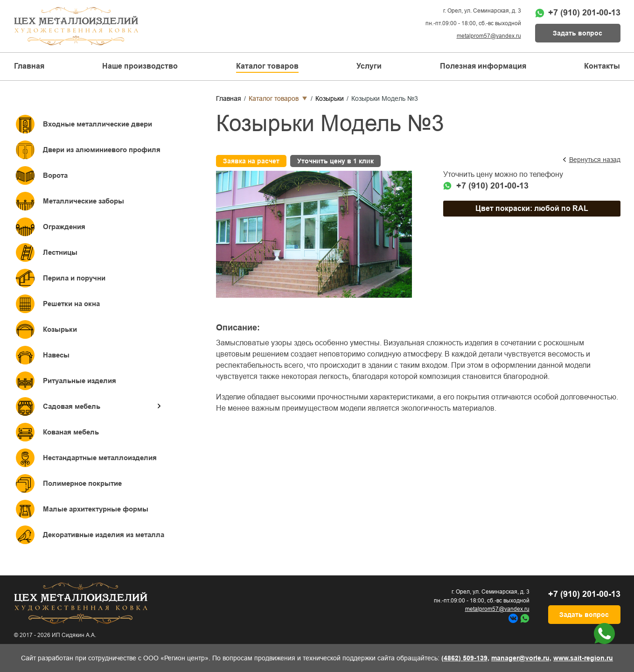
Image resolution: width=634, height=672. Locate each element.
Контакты (602, 66)
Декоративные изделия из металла (104, 535)
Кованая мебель (71, 432)
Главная (29, 66)
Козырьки (60, 329)
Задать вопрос (578, 33)
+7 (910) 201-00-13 (584, 13)
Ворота (55, 175)
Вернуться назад (595, 160)
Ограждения (64, 227)
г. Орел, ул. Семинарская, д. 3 (482, 11)
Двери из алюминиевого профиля (102, 150)
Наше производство (140, 66)
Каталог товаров (274, 98)
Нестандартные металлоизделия (100, 458)
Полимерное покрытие (82, 483)
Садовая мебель (72, 406)
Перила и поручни (74, 278)
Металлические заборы (84, 201)
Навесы (56, 355)
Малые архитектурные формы (96, 509)
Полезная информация (483, 66)
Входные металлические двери (98, 124)
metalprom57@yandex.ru (489, 36)
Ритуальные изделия (80, 381)
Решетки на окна (71, 304)
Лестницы (60, 252)
